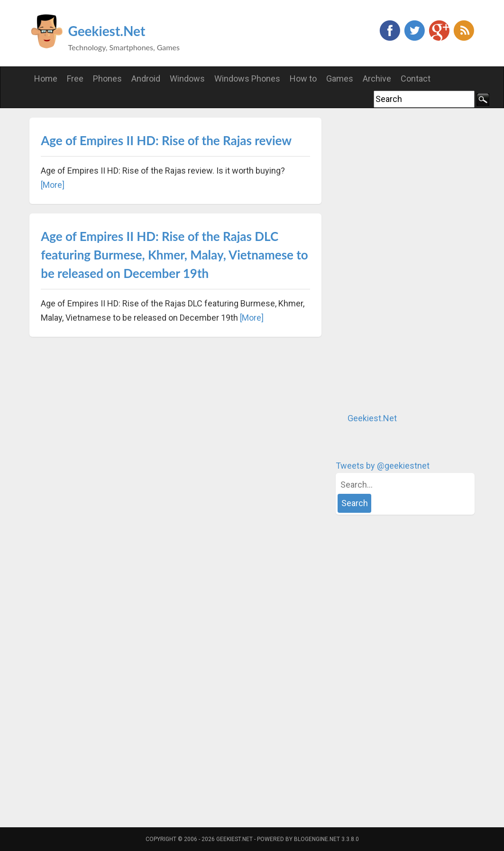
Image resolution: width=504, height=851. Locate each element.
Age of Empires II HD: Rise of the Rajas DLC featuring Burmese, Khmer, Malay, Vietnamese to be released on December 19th (174, 255)
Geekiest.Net (107, 31)
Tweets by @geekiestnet (383, 466)
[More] (53, 185)
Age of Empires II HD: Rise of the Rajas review (166, 140)
